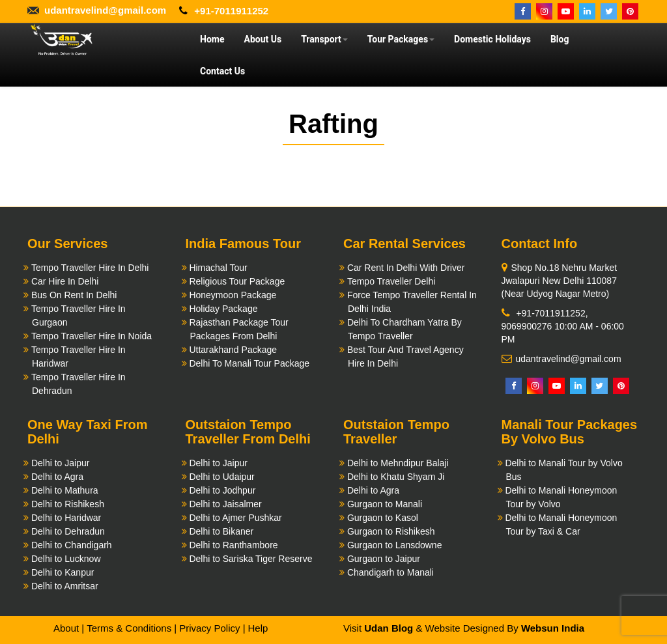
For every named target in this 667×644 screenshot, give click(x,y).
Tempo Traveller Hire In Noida (92, 336)
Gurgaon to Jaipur (384, 559)
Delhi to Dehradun (68, 531)
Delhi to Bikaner (221, 531)
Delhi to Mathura (65, 490)
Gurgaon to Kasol (383, 518)
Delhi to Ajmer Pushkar (235, 518)
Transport (324, 39)
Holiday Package (223, 309)
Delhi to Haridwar (66, 518)
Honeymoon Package (233, 295)
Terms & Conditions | (132, 628)
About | (69, 628)
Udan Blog (389, 628)
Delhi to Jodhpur (222, 490)
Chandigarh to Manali (390, 572)
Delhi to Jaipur (61, 463)
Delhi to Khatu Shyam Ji (396, 477)
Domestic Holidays (492, 39)
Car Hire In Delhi (65, 281)
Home (212, 39)
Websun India (553, 628)
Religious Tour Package (237, 281)
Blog (560, 39)
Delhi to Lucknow (66, 559)
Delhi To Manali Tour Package (249, 363)
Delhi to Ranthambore (233, 545)
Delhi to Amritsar (65, 586)
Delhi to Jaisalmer (225, 504)
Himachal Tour (218, 268)
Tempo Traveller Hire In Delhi (90, 268)
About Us (263, 39)
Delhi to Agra (57, 477)
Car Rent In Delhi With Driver (406, 268)
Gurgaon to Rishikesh (391, 531)
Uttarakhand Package (233, 350)
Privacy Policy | (212, 628)
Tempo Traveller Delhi (391, 281)
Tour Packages (401, 39)
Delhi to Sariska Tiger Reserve (250, 559)
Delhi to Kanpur (63, 572)
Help (258, 628)
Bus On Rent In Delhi (74, 295)
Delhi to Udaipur (221, 477)
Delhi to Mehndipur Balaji (398, 463)
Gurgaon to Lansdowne (395, 545)
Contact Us (222, 71)
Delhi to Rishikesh (68, 504)
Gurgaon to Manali (385, 504)
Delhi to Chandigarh (72, 545)
